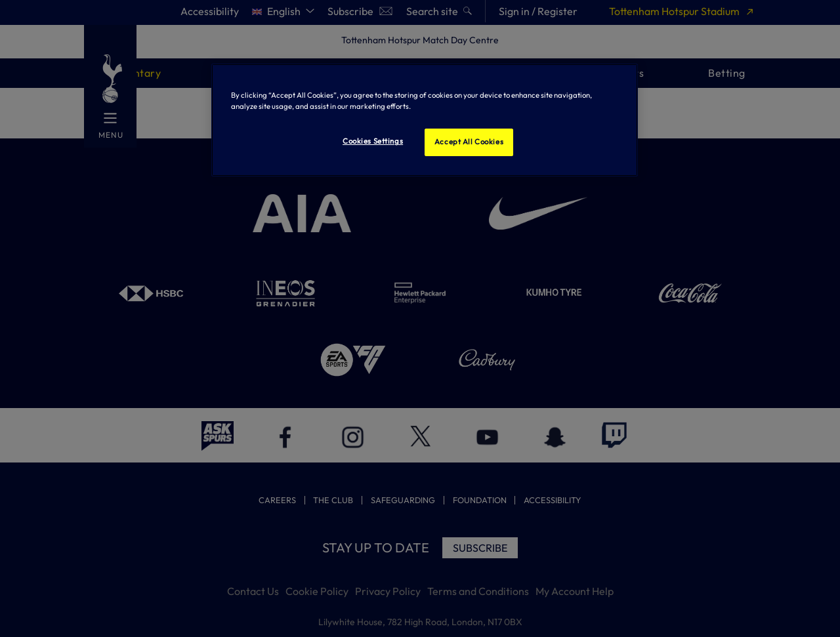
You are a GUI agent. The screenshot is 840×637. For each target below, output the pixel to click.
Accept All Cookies (469, 142)
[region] (425, 120)
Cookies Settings (373, 141)
